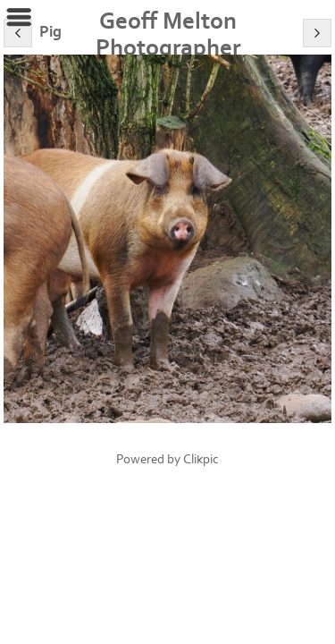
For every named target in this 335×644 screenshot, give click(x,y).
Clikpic (201, 459)
